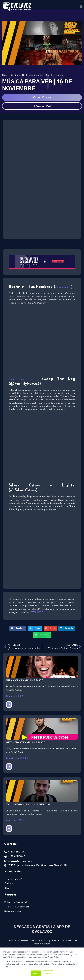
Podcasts (9, 884)
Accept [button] (36, 973)
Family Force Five (20, 379)
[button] (18, 628)
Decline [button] (48, 973)
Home (5, 75)
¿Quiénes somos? (14, 879)
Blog (17, 75)
